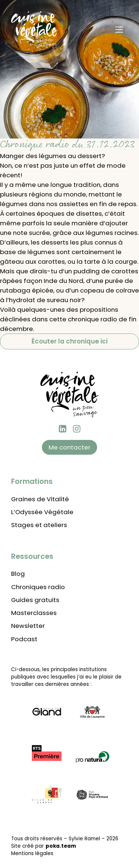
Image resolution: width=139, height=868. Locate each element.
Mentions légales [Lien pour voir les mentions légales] (32, 853)
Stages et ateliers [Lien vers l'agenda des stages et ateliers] (39, 525)
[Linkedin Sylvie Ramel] (63, 429)
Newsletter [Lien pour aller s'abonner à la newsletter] (28, 626)
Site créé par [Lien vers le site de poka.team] (44, 846)
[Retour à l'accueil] (35, 30)
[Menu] (119, 30)
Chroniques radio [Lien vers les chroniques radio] (38, 587)
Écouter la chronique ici (69, 341)
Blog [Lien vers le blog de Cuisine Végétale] (18, 574)
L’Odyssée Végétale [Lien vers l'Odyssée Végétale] (42, 512)
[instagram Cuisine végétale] (77, 429)
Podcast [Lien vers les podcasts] (24, 639)
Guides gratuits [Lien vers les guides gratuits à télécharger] (35, 600)
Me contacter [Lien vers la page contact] (69, 447)
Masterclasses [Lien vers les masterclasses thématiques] (34, 613)
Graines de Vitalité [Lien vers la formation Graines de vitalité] (40, 499)
